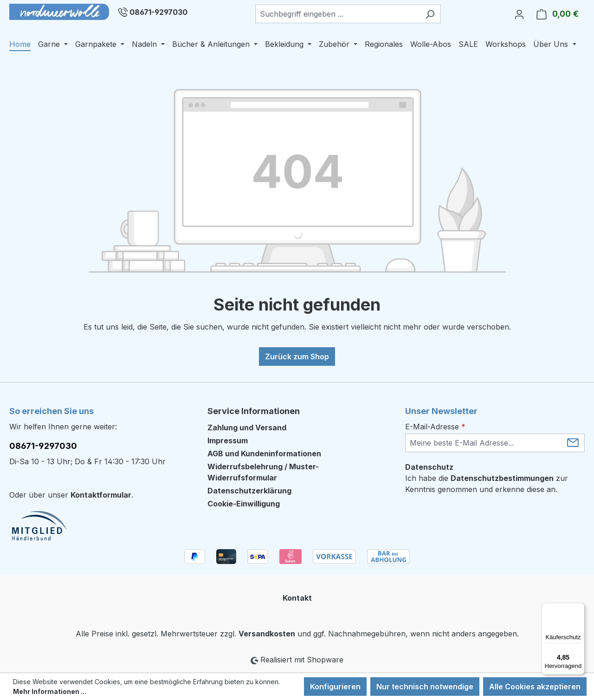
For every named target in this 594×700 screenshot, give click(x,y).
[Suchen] (430, 14)
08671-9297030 (158, 12)
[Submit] (573, 442)
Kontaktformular (101, 495)
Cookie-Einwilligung (244, 504)
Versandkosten (267, 634)
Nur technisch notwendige (425, 687)
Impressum (228, 441)
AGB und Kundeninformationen (264, 454)
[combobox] (337, 14)
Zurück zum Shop (297, 356)
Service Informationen (254, 411)
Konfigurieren (335, 687)
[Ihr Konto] (519, 14)
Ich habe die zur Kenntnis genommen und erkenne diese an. (487, 484)
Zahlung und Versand (247, 428)
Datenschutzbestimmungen (502, 478)
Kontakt (297, 598)
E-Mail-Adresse (435, 427)
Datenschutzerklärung (249, 491)
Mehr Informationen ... (50, 691)
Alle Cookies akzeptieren (535, 687)
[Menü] (579, 609)
